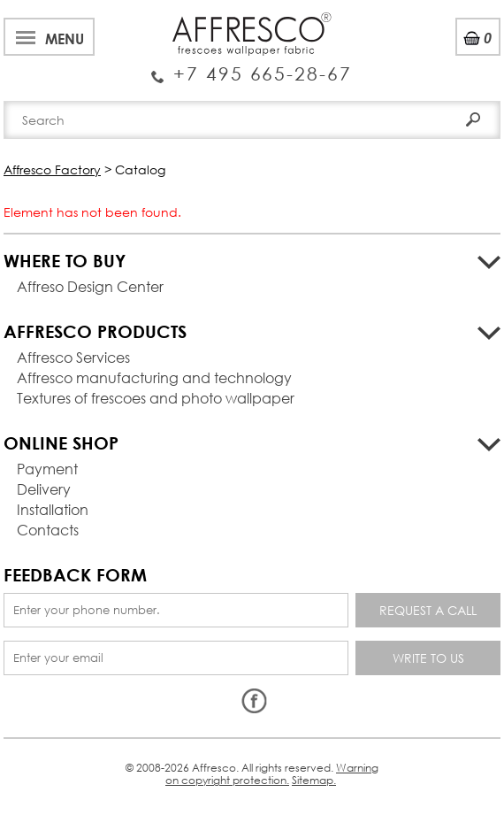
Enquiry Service (252, 66)
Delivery (44, 489)
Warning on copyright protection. (272, 774)
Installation (53, 509)
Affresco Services (73, 357)
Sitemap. (314, 780)
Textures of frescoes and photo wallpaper (156, 398)
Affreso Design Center (90, 286)
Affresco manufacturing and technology (154, 377)
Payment (47, 469)
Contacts (48, 530)
